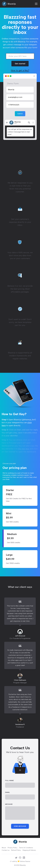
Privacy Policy (12, 848)
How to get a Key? (20, 70)
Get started (20, 64)
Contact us (6, 850)
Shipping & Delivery (29, 850)
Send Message (20, 826)
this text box (24, 449)
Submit (20, 114)
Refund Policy (16, 850)
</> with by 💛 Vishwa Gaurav (20, 861)
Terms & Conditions (26, 848)
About (4, 848)
